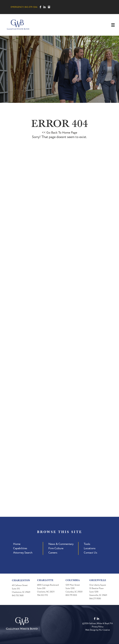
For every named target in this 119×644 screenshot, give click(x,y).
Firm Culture (56, 548)
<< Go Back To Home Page (59, 133)
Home (17, 544)
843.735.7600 (18, 596)
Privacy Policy (98, 627)
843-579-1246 (31, 7)
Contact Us (90, 553)
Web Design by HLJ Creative (98, 630)
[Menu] (113, 25)
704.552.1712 (42, 595)
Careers (53, 553)
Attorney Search (23, 553)
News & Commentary (61, 544)
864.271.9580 (95, 599)
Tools (87, 544)
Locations (90, 548)
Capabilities (20, 548)
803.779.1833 (71, 595)
